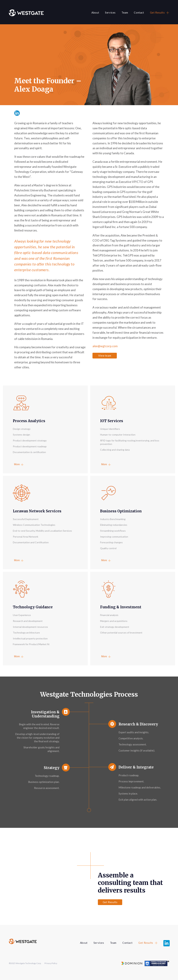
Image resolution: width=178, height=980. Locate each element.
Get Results (157, 12)
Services (110, 12)
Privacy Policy (51, 963)
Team (125, 12)
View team (105, 356)
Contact (139, 12)
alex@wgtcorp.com (105, 346)
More (17, 464)
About (95, 12)
